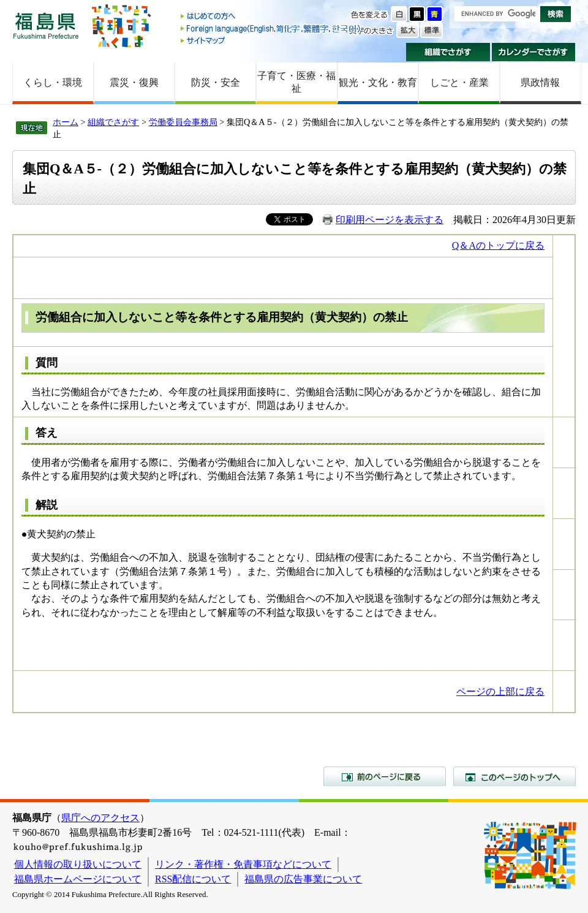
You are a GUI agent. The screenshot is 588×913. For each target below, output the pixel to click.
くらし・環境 (53, 82)
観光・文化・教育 (378, 82)
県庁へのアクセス (100, 818)
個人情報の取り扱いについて (78, 864)
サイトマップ (271, 40)
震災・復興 (134, 82)
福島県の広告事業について (303, 879)
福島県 (46, 25)
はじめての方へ (271, 17)
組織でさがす (448, 52)
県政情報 (540, 82)
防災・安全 (216, 82)
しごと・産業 (459, 82)
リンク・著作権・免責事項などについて (243, 864)
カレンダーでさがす (534, 52)
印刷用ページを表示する (390, 220)
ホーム (66, 122)
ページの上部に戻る (500, 691)
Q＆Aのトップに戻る (498, 245)
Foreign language (271, 28)
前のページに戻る (385, 776)
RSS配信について (193, 879)
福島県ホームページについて (78, 879)
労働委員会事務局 (183, 122)
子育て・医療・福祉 (296, 82)
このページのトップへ (514, 776)
